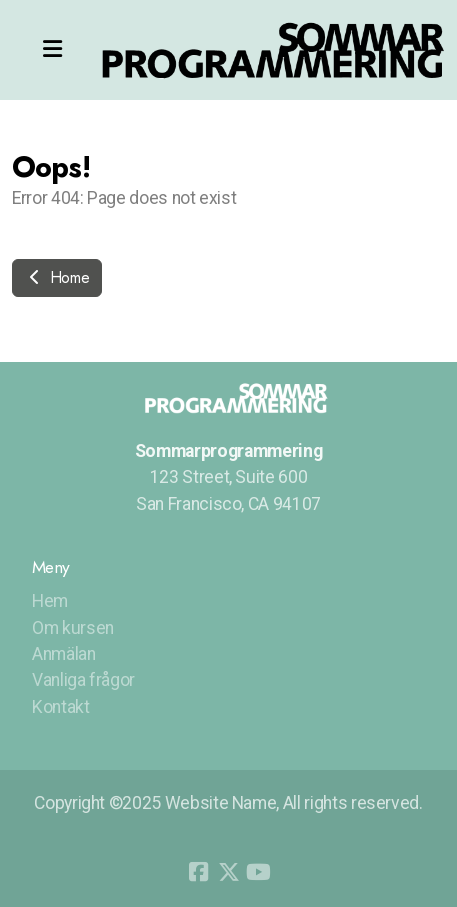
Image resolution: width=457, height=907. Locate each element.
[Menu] (52, 50)
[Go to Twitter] (229, 872)
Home (57, 277)
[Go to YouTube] (259, 872)
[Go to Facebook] (199, 872)
